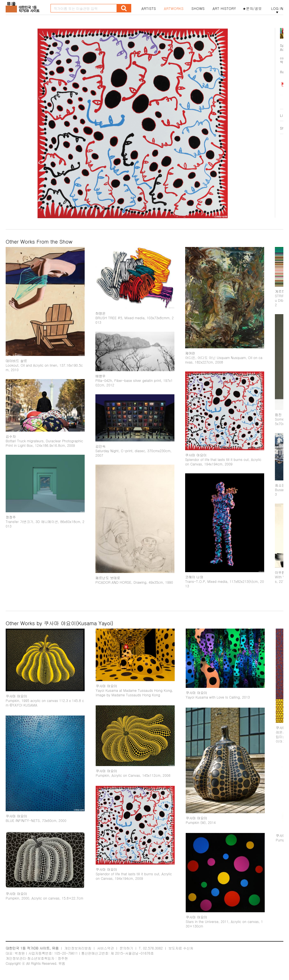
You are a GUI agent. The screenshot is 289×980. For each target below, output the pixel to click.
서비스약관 (106, 948)
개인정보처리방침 (78, 948)
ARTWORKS (174, 8)
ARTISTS (149, 8)
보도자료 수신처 (181, 948)
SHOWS (198, 8)
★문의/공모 (252, 8)
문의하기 (126, 948)
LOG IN (277, 8)
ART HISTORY (224, 8)
